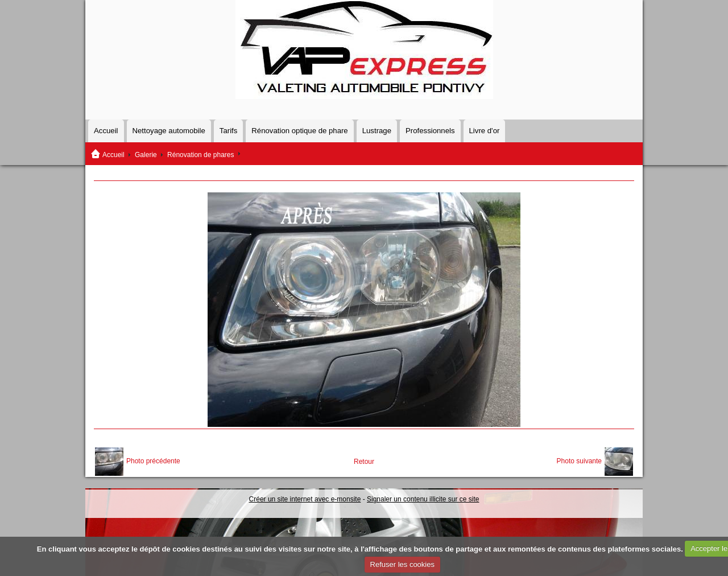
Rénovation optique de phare (299, 131)
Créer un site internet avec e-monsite (305, 499)
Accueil (106, 131)
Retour (364, 462)
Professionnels (430, 131)
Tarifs (229, 131)
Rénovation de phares (200, 155)
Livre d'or (485, 131)
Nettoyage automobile (169, 131)
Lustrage (377, 131)
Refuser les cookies (402, 564)
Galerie (146, 155)
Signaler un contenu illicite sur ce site (423, 499)
